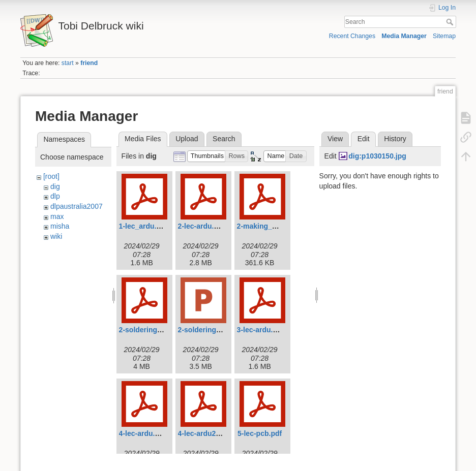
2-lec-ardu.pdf (202, 226)
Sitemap (444, 36)
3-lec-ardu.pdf (261, 330)
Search (451, 22)
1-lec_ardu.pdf (143, 226)
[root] (51, 176)
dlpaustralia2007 (77, 206)
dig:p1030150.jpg (377, 156)
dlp (55, 196)
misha (60, 226)
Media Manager (404, 36)
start (68, 63)
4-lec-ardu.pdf (143, 433)
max (57, 216)
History (395, 139)
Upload (187, 139)
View (335, 139)
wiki (56, 236)
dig (55, 186)
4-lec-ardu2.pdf (203, 433)
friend (89, 63)
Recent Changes (352, 36)
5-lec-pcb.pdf (260, 433)
